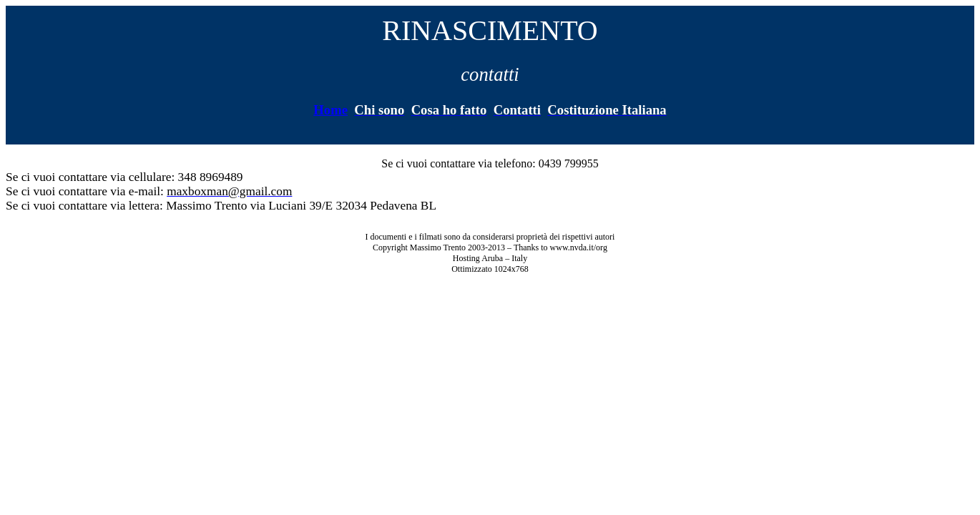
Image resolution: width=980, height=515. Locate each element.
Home (330, 110)
